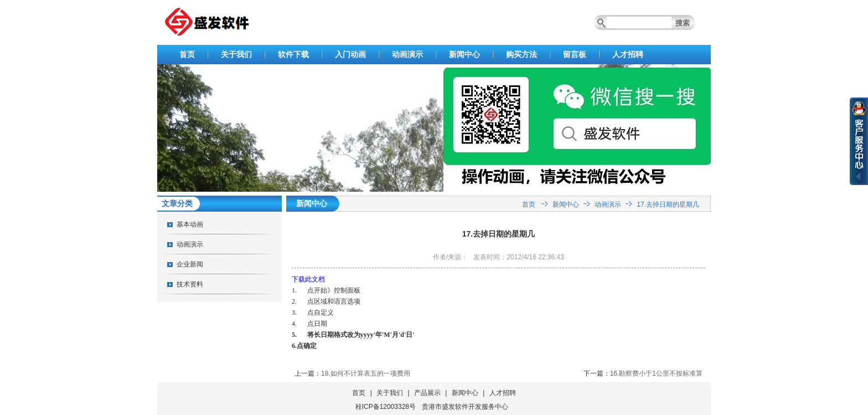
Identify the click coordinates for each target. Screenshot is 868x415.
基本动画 (190, 224)
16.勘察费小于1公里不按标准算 (656, 373)
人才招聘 (628, 54)
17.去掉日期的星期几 (668, 204)
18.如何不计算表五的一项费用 (366, 373)
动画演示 (407, 54)
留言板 (575, 54)
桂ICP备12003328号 (386, 407)
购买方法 (521, 54)
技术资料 (190, 284)
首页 (187, 54)
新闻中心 (464, 54)
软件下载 (293, 54)
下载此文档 (308, 279)
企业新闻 (190, 264)
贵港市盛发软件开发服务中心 (465, 407)
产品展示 (427, 393)
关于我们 (236, 54)
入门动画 (350, 54)
